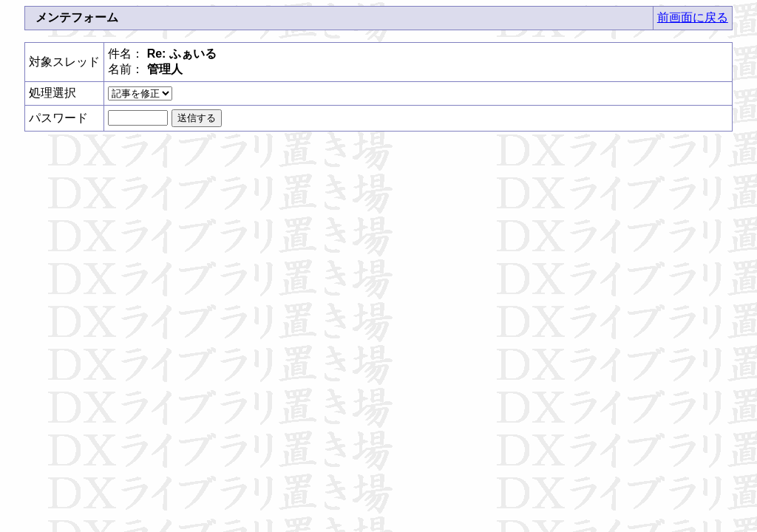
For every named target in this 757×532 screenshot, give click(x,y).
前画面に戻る (693, 17)
